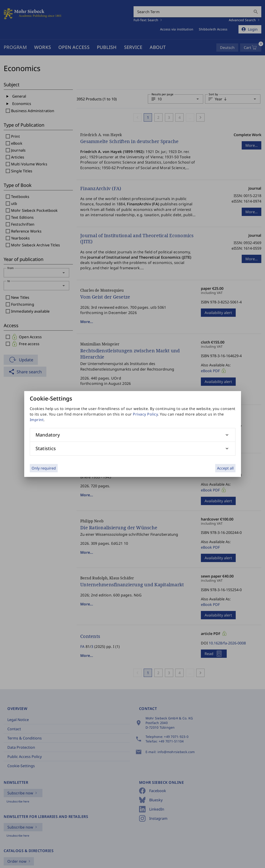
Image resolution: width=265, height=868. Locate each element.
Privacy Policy (145, 414)
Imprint (37, 420)
